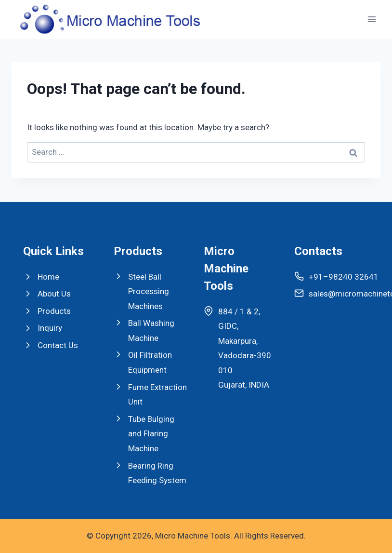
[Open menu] (372, 19)
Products (54, 311)
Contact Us (58, 345)
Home (48, 277)
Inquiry (50, 328)
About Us (54, 294)
